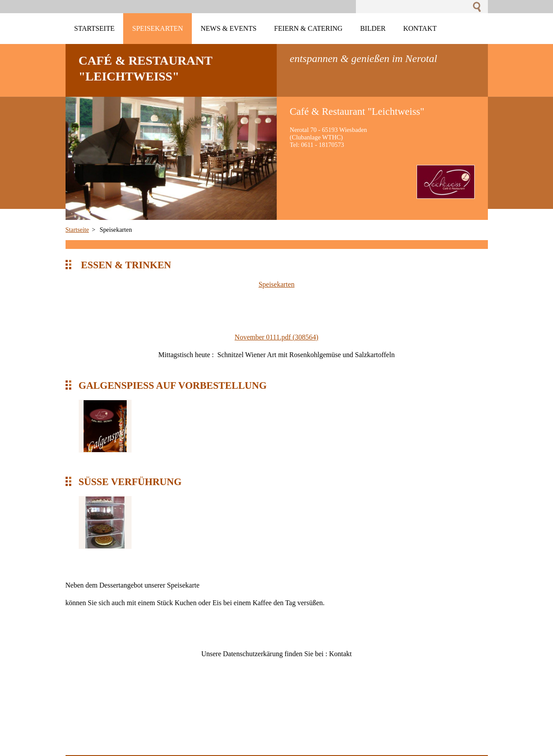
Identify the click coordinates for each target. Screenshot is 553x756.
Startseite (77, 230)
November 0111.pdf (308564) (276, 337)
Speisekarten (277, 284)
